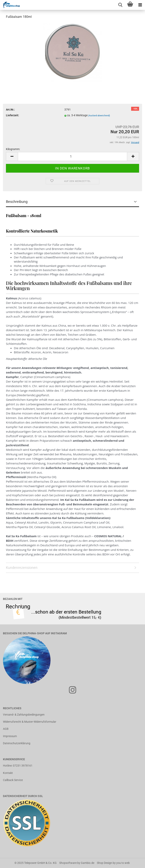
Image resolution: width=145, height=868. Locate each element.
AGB (6, 729)
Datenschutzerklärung (17, 743)
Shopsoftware (68, 863)
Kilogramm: (13, 149)
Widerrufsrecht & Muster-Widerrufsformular (30, 722)
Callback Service (13, 780)
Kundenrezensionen (22, 568)
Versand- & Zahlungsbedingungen (24, 715)
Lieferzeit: (12, 115)
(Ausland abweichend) (99, 116)
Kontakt (8, 773)
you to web (123, 863)
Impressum (10, 736)
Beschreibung (17, 202)
